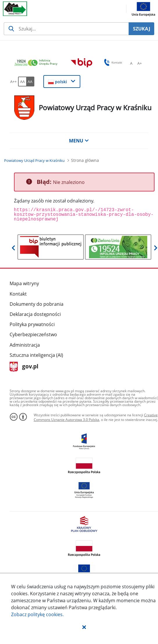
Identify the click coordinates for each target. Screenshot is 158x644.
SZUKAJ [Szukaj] (142, 29)
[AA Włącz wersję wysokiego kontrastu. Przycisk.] (30, 82)
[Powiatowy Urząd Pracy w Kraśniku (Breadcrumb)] (34, 160)
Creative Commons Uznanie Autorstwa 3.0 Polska (96, 417)
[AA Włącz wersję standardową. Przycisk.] (22, 82)
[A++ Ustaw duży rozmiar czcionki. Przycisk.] (13, 82)
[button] (84, 627)
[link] (38, 63)
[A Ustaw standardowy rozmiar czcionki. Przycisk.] (131, 63)
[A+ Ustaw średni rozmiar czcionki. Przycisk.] (139, 63)
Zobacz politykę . (37, 614)
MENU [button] (79, 141)
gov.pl (24, 367)
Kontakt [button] (112, 62)
